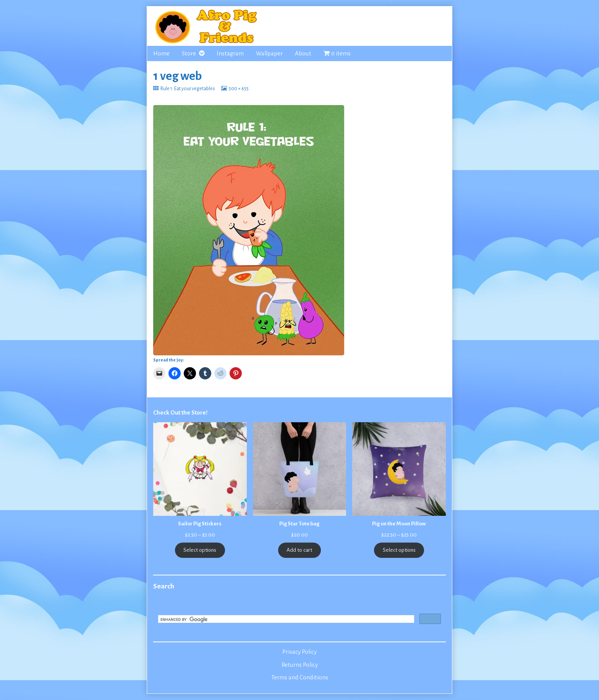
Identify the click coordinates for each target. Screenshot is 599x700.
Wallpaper (269, 53)
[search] (285, 620)
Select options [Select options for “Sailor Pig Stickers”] (200, 550)
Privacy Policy (299, 652)
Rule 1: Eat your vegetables (188, 89)
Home (161, 53)
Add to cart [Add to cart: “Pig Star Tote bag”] (299, 550)
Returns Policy (300, 665)
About (303, 53)
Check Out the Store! (180, 413)
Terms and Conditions (300, 677)
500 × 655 (239, 89)
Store (189, 53)
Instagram (230, 53)
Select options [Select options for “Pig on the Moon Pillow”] (399, 550)
